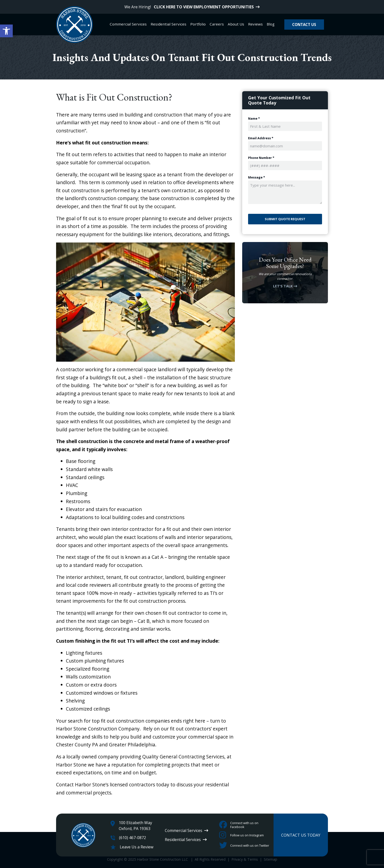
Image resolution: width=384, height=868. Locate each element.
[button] (6, 31)
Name (254, 119)
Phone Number (261, 158)
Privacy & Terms (245, 859)
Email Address (261, 138)
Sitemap (270, 859)
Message (257, 177)
